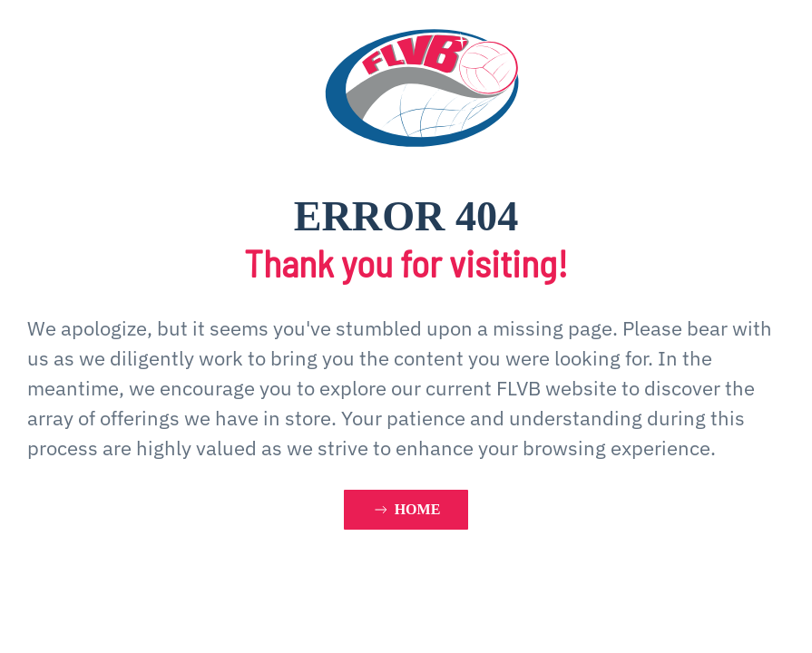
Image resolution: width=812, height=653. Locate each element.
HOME (406, 510)
